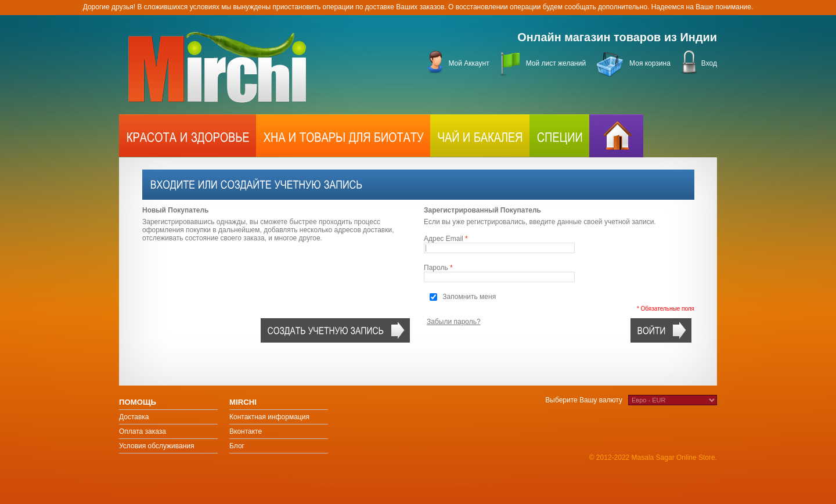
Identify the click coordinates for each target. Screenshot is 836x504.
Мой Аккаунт (469, 63)
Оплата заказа (143, 431)
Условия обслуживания (157, 446)
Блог (237, 446)
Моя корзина (650, 63)
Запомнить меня (469, 297)
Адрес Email (444, 239)
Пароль (436, 268)
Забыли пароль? (454, 322)
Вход (709, 63)
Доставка (134, 417)
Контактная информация (269, 417)
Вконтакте (246, 431)
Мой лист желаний (556, 63)
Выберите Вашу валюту (584, 400)
